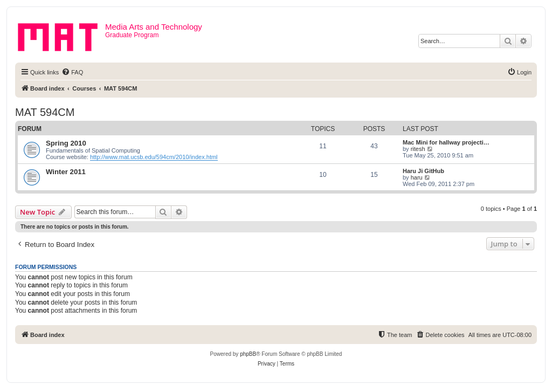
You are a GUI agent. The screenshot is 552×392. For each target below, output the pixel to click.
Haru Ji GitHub (423, 171)
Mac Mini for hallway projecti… (446, 142)
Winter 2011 (66, 172)
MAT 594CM (45, 112)
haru (417, 177)
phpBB (248, 354)
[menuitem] (72, 72)
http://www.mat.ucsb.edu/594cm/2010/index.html (154, 157)
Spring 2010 (66, 143)
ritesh (418, 149)
